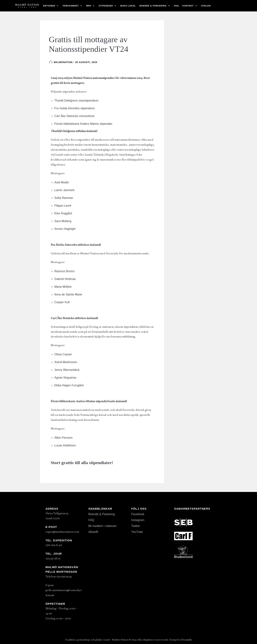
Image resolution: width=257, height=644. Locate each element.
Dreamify (187, 640)
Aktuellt (93, 532)
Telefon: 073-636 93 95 (59, 577)
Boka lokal (128, 6)
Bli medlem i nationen (102, 526)
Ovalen (206, 6)
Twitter (136, 526)
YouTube (137, 532)
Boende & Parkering (102, 514)
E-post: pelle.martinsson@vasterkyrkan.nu (64, 590)
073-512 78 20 (53, 558)
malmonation (63, 62)
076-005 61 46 (54, 545)
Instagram (138, 520)
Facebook (138, 514)
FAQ (176, 6)
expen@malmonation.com (62, 532)
